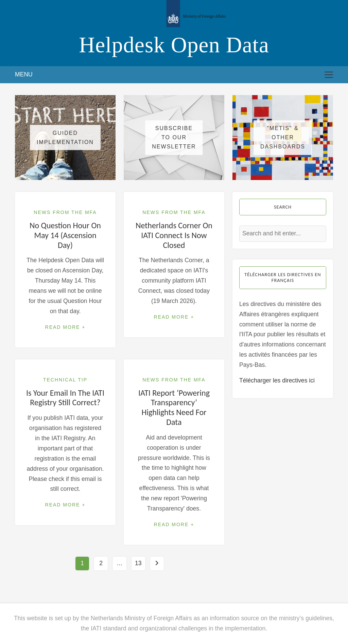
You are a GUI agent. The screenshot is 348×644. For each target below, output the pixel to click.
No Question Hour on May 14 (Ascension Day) (65, 235)
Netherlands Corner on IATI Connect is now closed (174, 235)
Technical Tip (65, 380)
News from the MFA (65, 212)
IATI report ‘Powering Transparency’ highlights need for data (174, 407)
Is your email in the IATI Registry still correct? (65, 398)
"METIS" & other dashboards (283, 137)
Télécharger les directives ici (277, 380)
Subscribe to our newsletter (174, 137)
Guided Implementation (65, 138)
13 (138, 563)
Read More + (65, 327)
